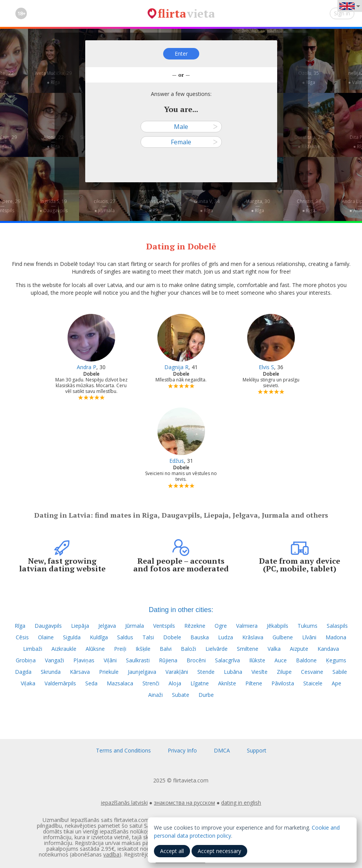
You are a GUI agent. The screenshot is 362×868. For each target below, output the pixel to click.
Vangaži (55, 660)
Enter (181, 54)
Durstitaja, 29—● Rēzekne (309, 142)
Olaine (46, 637)
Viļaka (28, 683)
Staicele (313, 683)
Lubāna (233, 672)
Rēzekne (195, 626)
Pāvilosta (283, 683)
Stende (206, 672)
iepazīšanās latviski (124, 803)
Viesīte (260, 672)
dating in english (241, 803)
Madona (336, 637)
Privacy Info (182, 750)
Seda (91, 683)
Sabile (340, 672)
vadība (111, 854)
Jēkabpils (278, 626)
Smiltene (248, 649)
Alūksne (95, 649)
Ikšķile (143, 649)
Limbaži (33, 649)
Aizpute (299, 649)
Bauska (200, 637)
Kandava (328, 649)
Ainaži (155, 695)
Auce (281, 660)
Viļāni (110, 660)
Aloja (175, 683)
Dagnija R (176, 367)
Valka (274, 649)
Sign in (342, 13)
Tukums (307, 626)
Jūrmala (135, 626)
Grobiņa (26, 660)
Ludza (226, 637)
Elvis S (266, 367)
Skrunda (51, 672)
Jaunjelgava (142, 672)
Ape (336, 683)
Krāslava (253, 637)
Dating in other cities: (181, 610)
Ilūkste (257, 660)
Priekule (109, 672)
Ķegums (336, 660)
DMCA (222, 750)
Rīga (20, 626)
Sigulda (72, 637)
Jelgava (107, 626)
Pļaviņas (84, 660)
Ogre (221, 626)
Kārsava (80, 672)
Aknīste (227, 683)
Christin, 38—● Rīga (309, 206)
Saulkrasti (138, 660)
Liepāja (80, 626)
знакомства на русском (184, 803)
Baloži (188, 649)
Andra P (87, 367)
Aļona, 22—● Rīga (54, 142)
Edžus (177, 461)
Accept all (172, 851)
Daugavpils (48, 626)
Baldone (306, 660)
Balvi (166, 649)
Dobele (172, 637)
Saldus (125, 637)
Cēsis (22, 637)
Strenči (151, 683)
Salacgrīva (227, 660)
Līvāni (309, 637)
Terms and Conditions (123, 750)
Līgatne (200, 683)
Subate (181, 695)
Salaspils (337, 626)
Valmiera (247, 626)
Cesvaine (312, 672)
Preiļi (120, 649)
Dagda (23, 672)
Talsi (148, 637)
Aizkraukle (64, 649)
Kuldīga (99, 637)
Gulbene (283, 637)
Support (257, 750)
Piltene (254, 683)
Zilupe (284, 672)
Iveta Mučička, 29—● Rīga (54, 78)
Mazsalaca (120, 683)
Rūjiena (168, 660)
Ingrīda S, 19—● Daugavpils (53, 206)
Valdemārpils (60, 683)
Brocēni (196, 660)
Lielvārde (217, 649)
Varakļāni (177, 672)
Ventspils (164, 626)
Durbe (206, 695)
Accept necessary (219, 851)
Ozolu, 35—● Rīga (309, 78)
